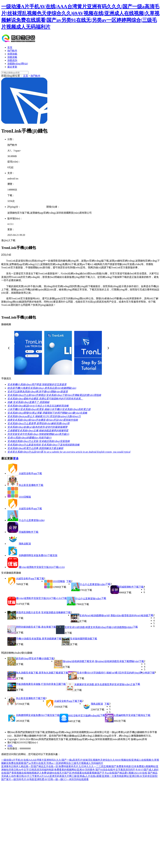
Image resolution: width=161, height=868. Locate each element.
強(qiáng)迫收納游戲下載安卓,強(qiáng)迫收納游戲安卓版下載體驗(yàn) (101, 661)
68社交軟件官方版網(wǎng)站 (84, 715)
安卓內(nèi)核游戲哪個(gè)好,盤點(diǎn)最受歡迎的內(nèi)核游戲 (114, 615)
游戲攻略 (12, 57)
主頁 (26, 76)
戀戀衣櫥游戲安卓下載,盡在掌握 (33, 627)
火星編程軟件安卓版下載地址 (130, 715)
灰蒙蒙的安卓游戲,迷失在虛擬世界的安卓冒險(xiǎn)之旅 (105, 684)
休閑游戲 (12, 54)
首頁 (10, 47)
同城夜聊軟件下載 (29, 532)
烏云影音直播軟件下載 (31, 485)
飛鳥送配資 (25, 544)
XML (10, 746)
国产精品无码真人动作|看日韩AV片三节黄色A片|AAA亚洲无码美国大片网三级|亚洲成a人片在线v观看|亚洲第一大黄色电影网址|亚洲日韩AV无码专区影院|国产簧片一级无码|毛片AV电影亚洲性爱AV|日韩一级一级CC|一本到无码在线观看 (80, 776)
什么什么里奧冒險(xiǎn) (32, 520)
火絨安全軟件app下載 (30, 473)
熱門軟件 (12, 51)
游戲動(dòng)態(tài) (18, 64)
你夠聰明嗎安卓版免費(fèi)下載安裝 (38, 555)
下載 (42, 578)
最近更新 (12, 67)
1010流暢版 (25, 497)
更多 (16, 458)
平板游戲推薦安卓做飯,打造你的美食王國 (38, 684)
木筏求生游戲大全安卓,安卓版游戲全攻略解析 (41, 612)
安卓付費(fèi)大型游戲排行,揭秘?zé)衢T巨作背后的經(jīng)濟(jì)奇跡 (113, 673)
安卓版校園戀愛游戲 (81, 639)
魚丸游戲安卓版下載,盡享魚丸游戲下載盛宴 (40, 673)
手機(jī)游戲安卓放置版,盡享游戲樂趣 (36, 639)
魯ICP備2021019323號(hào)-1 (23, 742)
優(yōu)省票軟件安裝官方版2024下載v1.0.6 (42, 567)
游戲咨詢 (12, 60)
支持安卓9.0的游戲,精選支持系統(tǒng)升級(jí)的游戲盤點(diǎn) (99, 627)
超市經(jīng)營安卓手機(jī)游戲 (32, 658)
